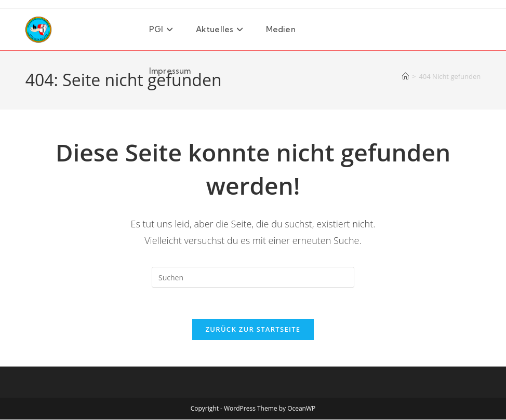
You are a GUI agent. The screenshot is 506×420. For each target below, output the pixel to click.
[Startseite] (405, 76)
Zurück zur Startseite (253, 330)
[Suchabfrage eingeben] (253, 277)
